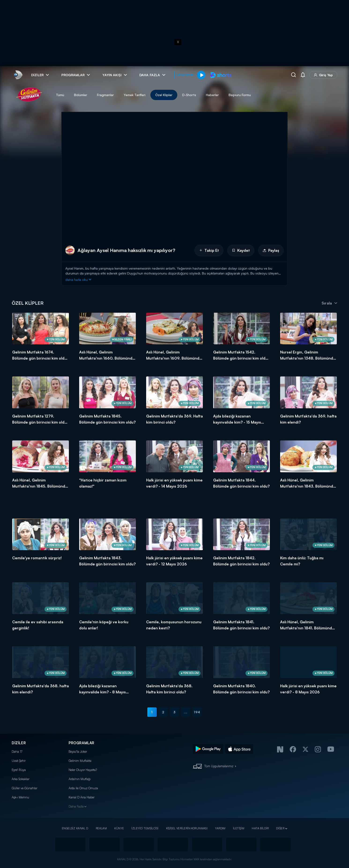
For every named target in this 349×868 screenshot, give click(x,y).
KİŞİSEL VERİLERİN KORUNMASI (187, 828)
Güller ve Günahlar (24, 788)
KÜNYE (119, 828)
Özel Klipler (164, 95)
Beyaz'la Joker (78, 752)
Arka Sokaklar (20, 779)
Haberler (212, 95)
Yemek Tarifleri (135, 95)
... (186, 712)
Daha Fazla (76, 806)
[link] (18, 75)
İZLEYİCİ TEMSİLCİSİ (145, 828)
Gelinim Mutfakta (80, 761)
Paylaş (271, 250)
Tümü (60, 95)
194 (197, 712)
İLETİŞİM (239, 828)
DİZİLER (19, 743)
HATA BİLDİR (260, 828)
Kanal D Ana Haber (82, 797)
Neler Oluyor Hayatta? (83, 770)
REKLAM (101, 828)
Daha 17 (17, 752)
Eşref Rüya (19, 770)
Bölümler (81, 95)
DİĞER (280, 828)
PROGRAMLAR (82, 743)
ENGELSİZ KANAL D (75, 828)
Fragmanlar (105, 95)
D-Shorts (189, 95)
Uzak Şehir (19, 761)
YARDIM (220, 828)
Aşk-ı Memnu (20, 797)
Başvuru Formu (240, 95)
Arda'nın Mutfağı (80, 779)
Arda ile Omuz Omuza (83, 788)
